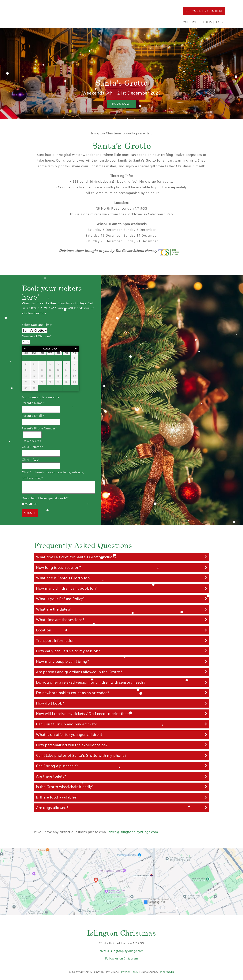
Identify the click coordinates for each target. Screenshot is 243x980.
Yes (26, 504)
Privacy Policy (130, 972)
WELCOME (190, 22)
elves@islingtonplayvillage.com (133, 832)
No (34, 504)
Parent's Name (33, 403)
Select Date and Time (37, 325)
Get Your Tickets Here (204, 11)
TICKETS (206, 22)
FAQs (220, 22)
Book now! (121, 104)
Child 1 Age (31, 460)
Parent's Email (33, 416)
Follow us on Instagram (122, 958)
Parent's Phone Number (39, 428)
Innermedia (167, 972)
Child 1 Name (33, 447)
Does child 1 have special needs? (45, 498)
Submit (30, 513)
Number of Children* (37, 336)
